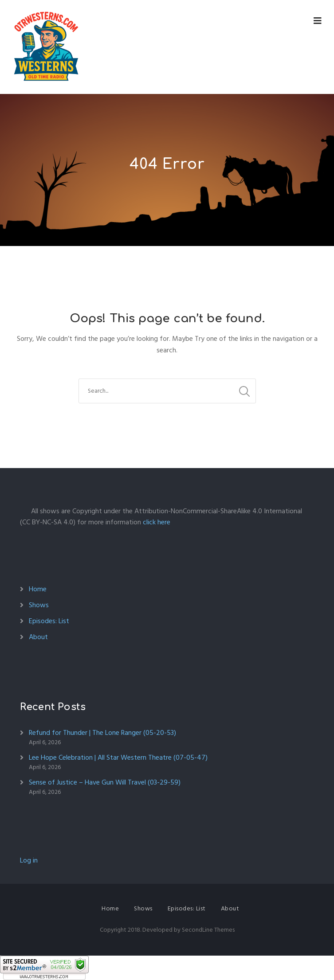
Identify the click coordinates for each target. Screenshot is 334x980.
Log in (29, 860)
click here (157, 522)
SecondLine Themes (208, 930)
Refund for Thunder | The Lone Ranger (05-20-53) (102, 733)
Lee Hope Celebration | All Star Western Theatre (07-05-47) (118, 757)
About (38, 637)
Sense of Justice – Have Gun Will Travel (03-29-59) (105, 782)
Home (38, 589)
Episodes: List (49, 621)
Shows (39, 605)
